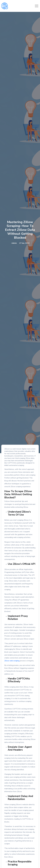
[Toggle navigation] (37, 6)
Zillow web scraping (12, 661)
